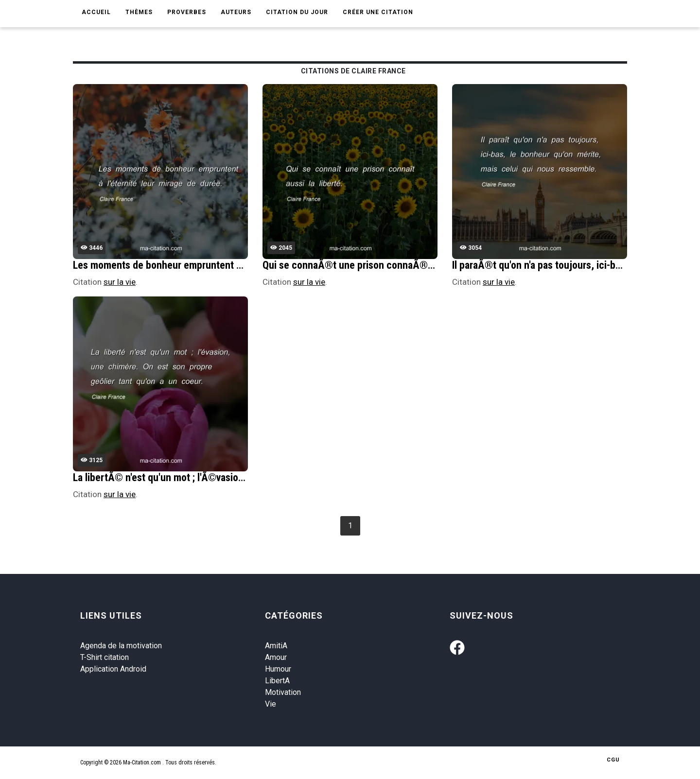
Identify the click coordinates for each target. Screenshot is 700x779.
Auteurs (236, 12)
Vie (271, 704)
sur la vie (120, 282)
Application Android (113, 669)
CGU (613, 760)
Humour (278, 669)
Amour (276, 657)
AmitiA (276, 646)
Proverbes (187, 12)
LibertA (277, 681)
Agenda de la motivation (121, 646)
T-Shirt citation (105, 657)
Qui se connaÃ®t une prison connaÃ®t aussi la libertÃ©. (386, 265)
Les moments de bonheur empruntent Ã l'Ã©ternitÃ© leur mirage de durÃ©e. (241, 265)
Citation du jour (297, 12)
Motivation (283, 692)
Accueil (96, 12)
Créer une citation (378, 12)
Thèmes (139, 12)
